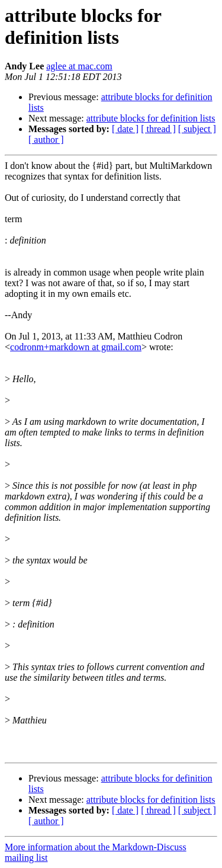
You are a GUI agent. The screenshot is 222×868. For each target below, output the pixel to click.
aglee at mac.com (79, 66)
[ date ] (125, 129)
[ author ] (46, 140)
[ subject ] (197, 129)
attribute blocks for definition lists (151, 118)
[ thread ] (158, 129)
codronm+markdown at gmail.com (76, 347)
